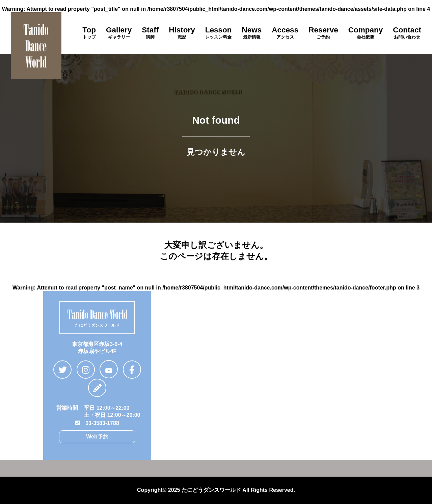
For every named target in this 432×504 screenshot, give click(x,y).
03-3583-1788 (97, 423)
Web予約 (97, 437)
